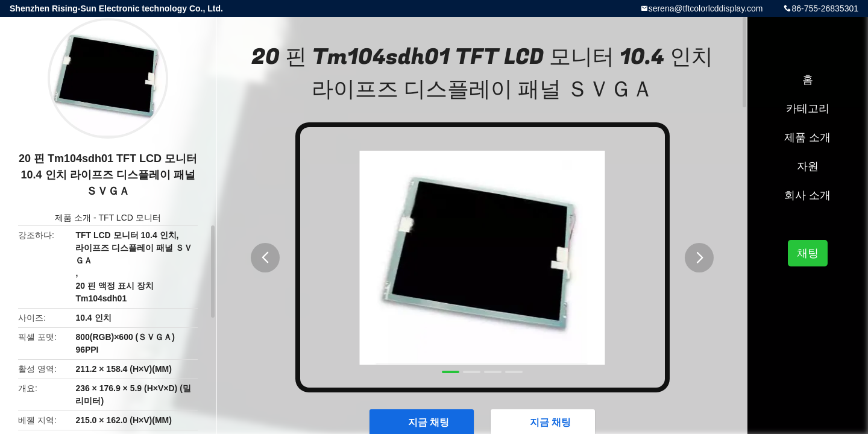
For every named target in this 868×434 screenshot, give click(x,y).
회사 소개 (807, 195)
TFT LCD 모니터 (130, 218)
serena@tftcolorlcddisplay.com (706, 8)
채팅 (808, 253)
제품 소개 (73, 218)
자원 (808, 166)
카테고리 (808, 108)
